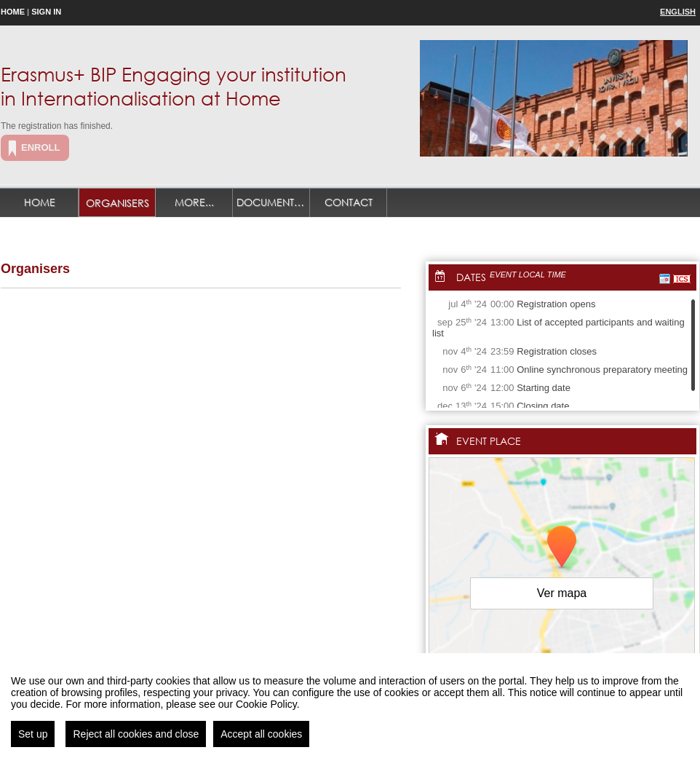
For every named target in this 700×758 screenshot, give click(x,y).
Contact (349, 202)
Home (13, 12)
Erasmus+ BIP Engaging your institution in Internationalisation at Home (174, 86)
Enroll (40, 147)
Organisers (118, 203)
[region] (350, 706)
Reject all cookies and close (136, 734)
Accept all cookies (261, 734)
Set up (33, 734)
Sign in (46, 12)
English (678, 12)
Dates (471, 277)
